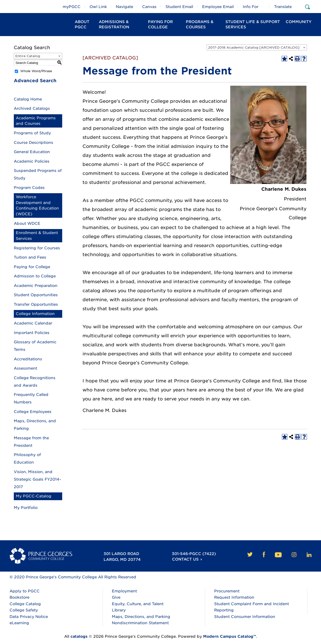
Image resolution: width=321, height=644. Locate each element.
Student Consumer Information (245, 617)
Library (119, 610)
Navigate (125, 7)
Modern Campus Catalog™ (230, 636)
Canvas (149, 7)
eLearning (19, 623)
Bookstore (19, 597)
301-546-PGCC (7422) (194, 554)
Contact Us (185, 560)
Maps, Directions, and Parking (141, 617)
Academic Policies (32, 161)
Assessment (25, 368)
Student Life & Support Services (253, 24)
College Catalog (25, 604)
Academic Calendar (33, 323)
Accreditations (28, 359)
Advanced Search (35, 81)
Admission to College (35, 276)
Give (116, 597)
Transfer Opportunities (36, 304)
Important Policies (32, 333)
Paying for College (32, 267)
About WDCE (27, 224)
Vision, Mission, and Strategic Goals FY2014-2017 (37, 479)
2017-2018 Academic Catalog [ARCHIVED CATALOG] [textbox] (254, 47)
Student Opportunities (36, 295)
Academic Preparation (36, 286)
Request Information (234, 597)
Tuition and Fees (30, 257)
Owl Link (98, 7)
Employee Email (218, 7)
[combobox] (257, 47)
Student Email (179, 7)
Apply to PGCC (25, 591)
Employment (124, 591)
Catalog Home (28, 99)
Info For (251, 7)
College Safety (24, 610)
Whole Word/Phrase (36, 71)
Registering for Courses (37, 248)
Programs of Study (32, 133)
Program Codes (29, 188)
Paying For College (160, 24)
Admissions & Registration (114, 24)
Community (299, 22)
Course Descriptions (33, 143)
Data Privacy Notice (29, 617)
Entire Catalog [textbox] (28, 56)
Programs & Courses (200, 24)
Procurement (227, 591)
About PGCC (82, 24)
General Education (32, 152)
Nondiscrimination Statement (140, 623)
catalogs (79, 636)
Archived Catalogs (32, 109)
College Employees (33, 412)
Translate (283, 7)
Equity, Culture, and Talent (138, 604)
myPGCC (72, 7)
